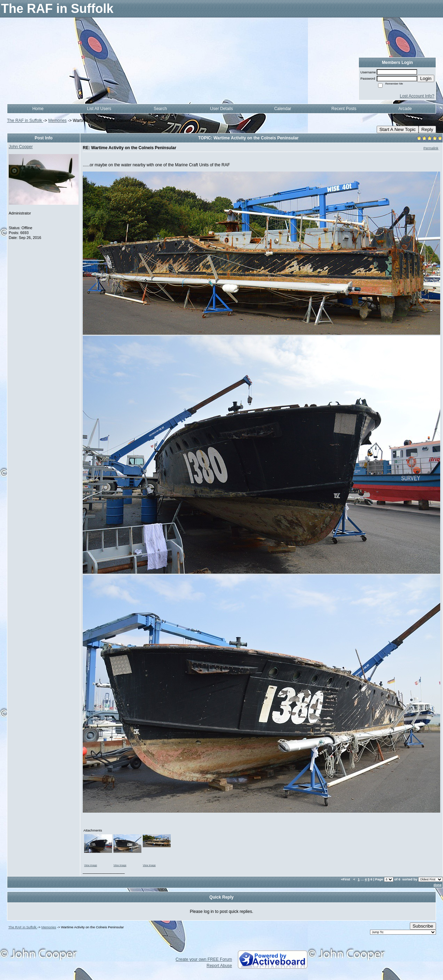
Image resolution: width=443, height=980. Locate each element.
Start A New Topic (398, 129)
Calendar (283, 109)
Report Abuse (219, 966)
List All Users (99, 109)
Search (160, 109)
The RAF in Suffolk (25, 121)
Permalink (431, 148)
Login (426, 78)
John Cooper (21, 147)
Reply (427, 129)
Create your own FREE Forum (204, 959)
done (438, 885)
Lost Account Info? (417, 96)
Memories (57, 121)
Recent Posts (344, 109)
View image (91, 865)
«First (346, 879)
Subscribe (423, 926)
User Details (221, 109)
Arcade (405, 109)
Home (38, 109)
